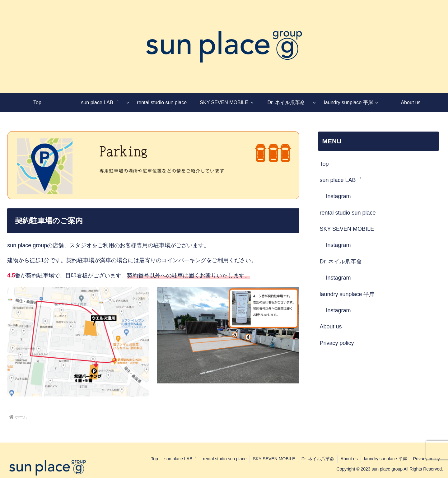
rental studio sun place (348, 213)
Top (324, 164)
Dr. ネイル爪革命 (341, 262)
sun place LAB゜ (340, 180)
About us (331, 327)
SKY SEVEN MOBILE (347, 229)
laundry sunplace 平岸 (347, 294)
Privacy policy (337, 343)
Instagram (338, 196)
